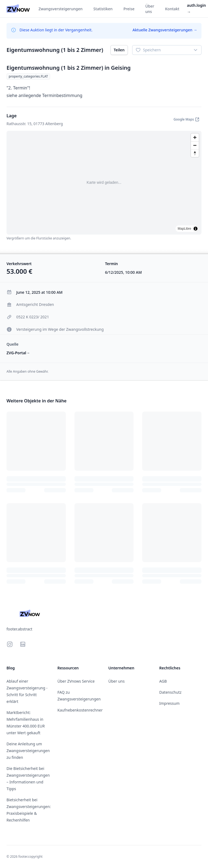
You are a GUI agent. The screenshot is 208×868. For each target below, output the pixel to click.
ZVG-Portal (18, 353)
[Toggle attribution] (196, 229)
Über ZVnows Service (76, 681)
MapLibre (184, 229)
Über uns (116, 681)
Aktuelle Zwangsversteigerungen (165, 30)
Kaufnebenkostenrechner (80, 710)
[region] (104, 183)
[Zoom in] (195, 137)
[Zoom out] (195, 145)
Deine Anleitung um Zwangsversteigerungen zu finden (28, 751)
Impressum (169, 703)
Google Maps (186, 119)
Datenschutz (170, 692)
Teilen (119, 50)
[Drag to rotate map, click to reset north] (195, 153)
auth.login (196, 9)
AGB (163, 681)
